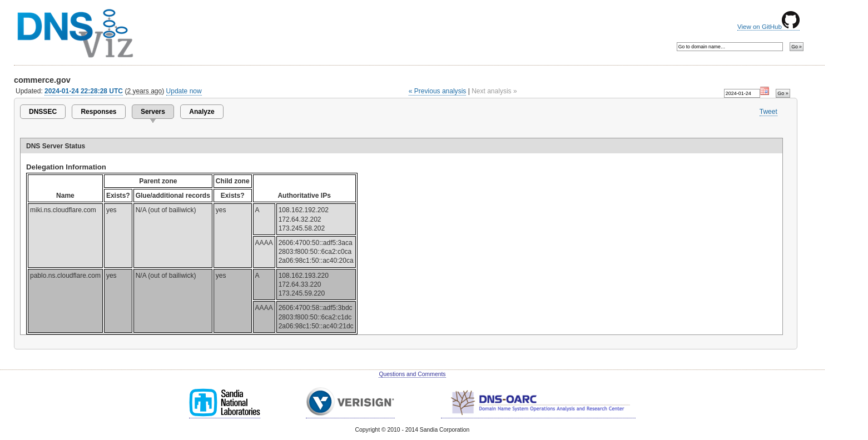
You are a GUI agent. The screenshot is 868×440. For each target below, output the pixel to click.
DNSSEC (43, 112)
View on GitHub (768, 27)
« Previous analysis (438, 91)
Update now (184, 91)
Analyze (202, 112)
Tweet (768, 112)
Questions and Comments (412, 374)
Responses (98, 112)
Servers (153, 112)
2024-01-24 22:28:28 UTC (84, 91)
